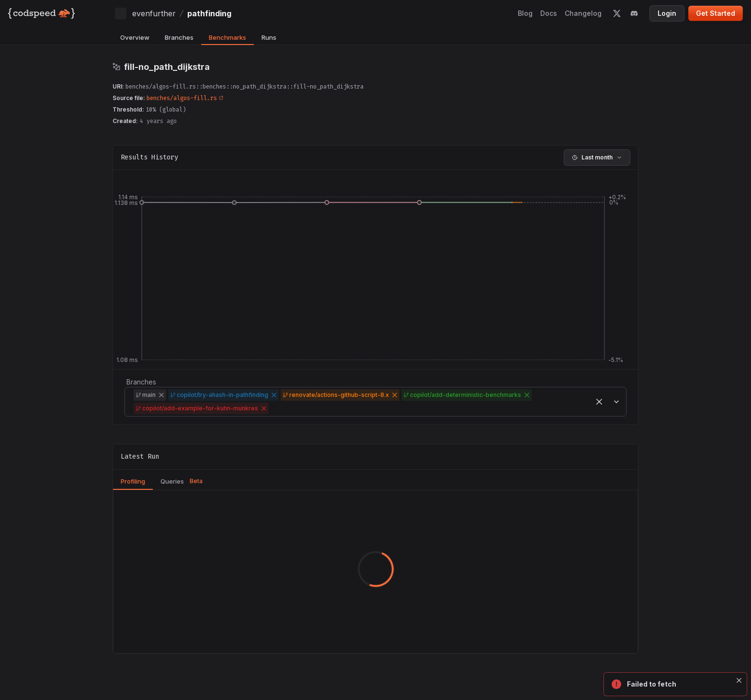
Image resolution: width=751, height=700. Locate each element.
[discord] (634, 13)
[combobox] (272, 408)
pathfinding (209, 13)
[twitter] (617, 13)
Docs (549, 13)
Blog (525, 13)
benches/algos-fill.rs (185, 98)
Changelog (583, 13)
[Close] (740, 680)
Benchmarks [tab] (228, 37)
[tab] (133, 482)
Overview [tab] (135, 37)
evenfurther (154, 13)
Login (667, 13)
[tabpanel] (375, 572)
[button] (161, 395)
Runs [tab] (269, 37)
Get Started (716, 13)
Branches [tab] (179, 37)
